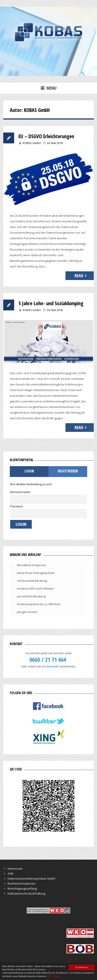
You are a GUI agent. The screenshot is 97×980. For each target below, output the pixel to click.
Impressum (15, 869)
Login (29, 471)
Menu (52, 88)
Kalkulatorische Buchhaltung (26, 893)
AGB (10, 873)
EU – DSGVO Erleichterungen (46, 136)
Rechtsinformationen (22, 883)
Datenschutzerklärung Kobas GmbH (31, 878)
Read (79, 276)
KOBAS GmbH (32, 143)
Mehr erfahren (54, 976)
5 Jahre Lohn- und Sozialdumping (51, 303)
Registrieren (68, 471)
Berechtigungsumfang (22, 888)
